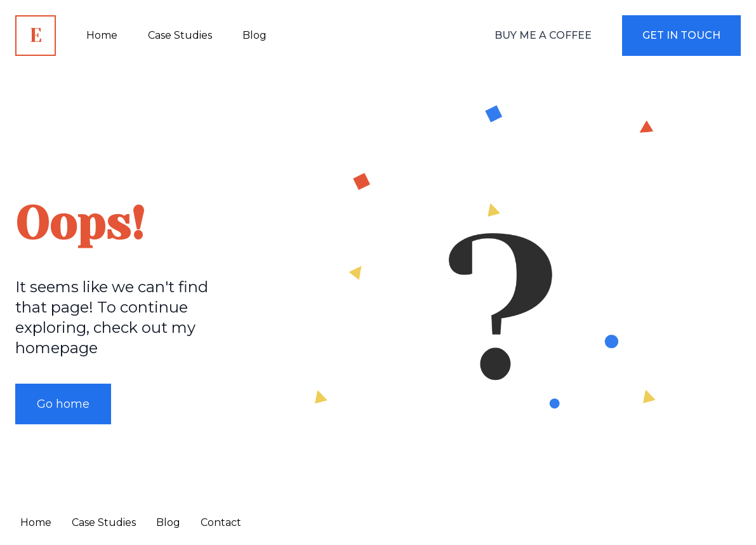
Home (36, 522)
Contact (221, 522)
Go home (63, 404)
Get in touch (681, 35)
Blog (168, 522)
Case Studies (104, 522)
